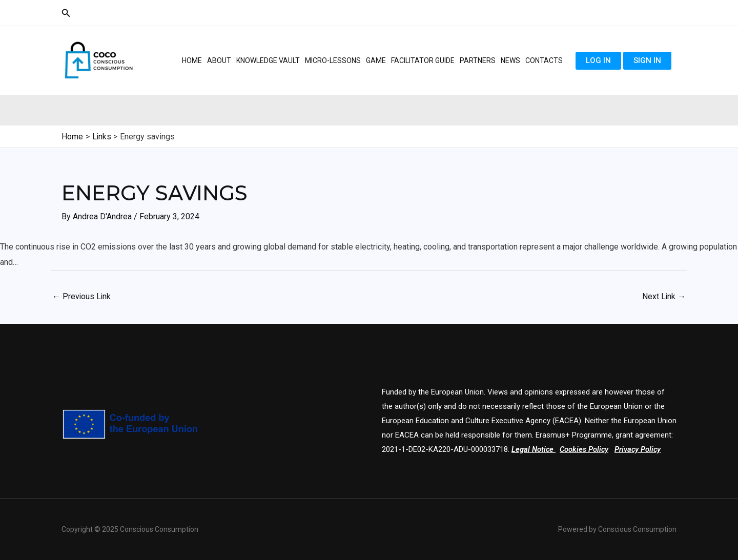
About (219, 60)
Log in (598, 60)
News (510, 60)
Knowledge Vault (268, 60)
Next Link (664, 296)
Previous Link (82, 296)
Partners (478, 60)
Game (376, 60)
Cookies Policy (585, 449)
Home (192, 60)
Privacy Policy (640, 449)
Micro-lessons (333, 60)
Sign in (647, 60)
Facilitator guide (423, 60)
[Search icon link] (66, 13)
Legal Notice (533, 449)
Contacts (544, 60)
